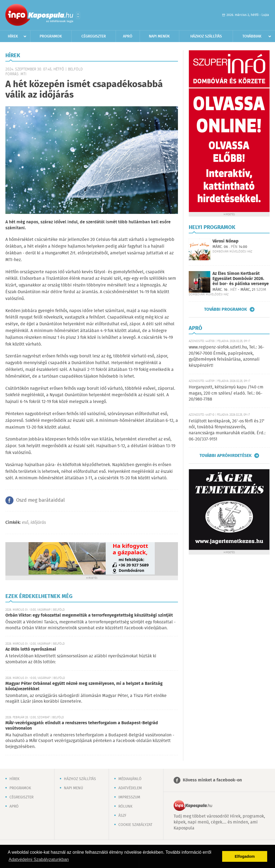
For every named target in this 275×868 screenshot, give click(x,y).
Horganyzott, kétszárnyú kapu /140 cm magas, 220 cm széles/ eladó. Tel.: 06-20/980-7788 (226, 393)
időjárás (38, 523)
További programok (226, 309)
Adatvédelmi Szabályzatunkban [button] (39, 860)
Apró (128, 36)
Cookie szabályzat (135, 825)
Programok (51, 36)
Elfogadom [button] (245, 856)
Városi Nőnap (226, 241)
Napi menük (159, 36)
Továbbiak (252, 36)
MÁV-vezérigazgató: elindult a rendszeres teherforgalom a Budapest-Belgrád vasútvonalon (82, 726)
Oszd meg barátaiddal (40, 500)
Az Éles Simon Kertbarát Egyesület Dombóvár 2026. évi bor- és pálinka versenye (241, 279)
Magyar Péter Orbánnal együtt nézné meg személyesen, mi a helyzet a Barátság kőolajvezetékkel (84, 686)
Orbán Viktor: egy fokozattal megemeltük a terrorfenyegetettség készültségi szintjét (89, 615)
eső (25, 523)
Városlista (78, 15)
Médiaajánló (130, 779)
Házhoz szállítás (206, 36)
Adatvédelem (130, 788)
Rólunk (125, 807)
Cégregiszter (94, 36)
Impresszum (129, 797)
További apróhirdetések (226, 456)
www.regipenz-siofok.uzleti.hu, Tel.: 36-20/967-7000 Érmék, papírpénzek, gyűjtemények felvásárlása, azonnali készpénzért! (226, 356)
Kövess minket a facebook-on (212, 780)
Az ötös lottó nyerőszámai (31, 649)
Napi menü (73, 788)
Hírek (13, 36)
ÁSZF (122, 816)
